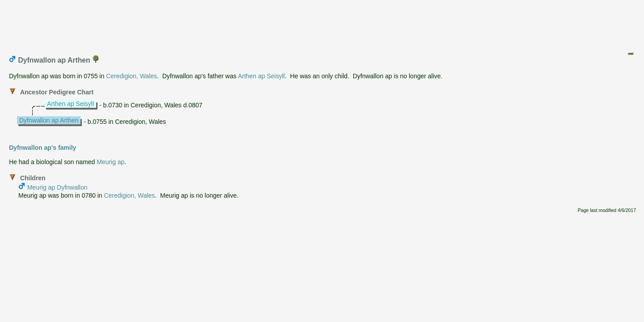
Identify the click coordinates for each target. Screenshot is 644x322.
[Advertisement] (322, 24)
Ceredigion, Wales (131, 76)
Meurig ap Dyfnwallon (57, 187)
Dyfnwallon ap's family (42, 148)
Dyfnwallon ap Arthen (49, 120)
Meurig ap (110, 162)
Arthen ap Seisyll (261, 76)
